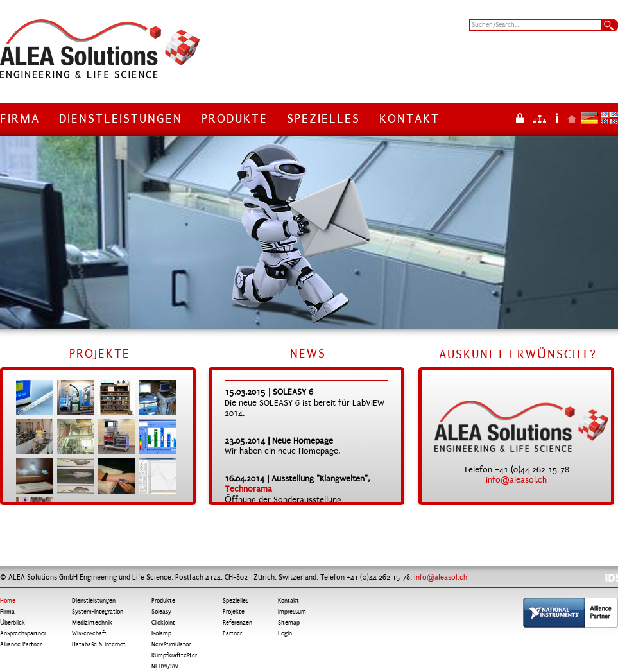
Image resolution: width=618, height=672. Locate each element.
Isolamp (161, 633)
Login (520, 118)
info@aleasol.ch (516, 480)
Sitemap (540, 118)
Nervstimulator (171, 644)
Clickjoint (163, 623)
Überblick (13, 623)
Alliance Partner (21, 644)
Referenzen (237, 623)
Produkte (235, 119)
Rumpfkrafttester (174, 655)
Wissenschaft (89, 633)
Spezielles (323, 119)
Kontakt (409, 119)
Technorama (248, 489)
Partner (232, 633)
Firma (20, 119)
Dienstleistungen (121, 119)
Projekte (234, 612)
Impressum (557, 118)
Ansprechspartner (23, 633)
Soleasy (161, 612)
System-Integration (98, 612)
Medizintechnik (92, 623)
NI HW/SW (165, 666)
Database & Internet (99, 644)
